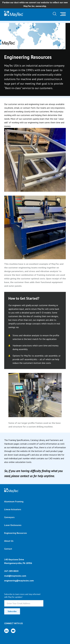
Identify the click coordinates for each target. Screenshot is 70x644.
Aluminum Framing (14, 501)
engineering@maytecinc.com (19, 581)
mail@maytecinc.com (15, 576)
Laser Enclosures (13, 525)
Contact (8, 549)
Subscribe (12, 611)
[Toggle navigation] (63, 14)
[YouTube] (13, 631)
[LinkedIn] (6, 631)
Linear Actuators (13, 509)
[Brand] (11, 490)
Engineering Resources (16, 533)
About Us (9, 541)
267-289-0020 (11, 571)
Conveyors (9, 517)
